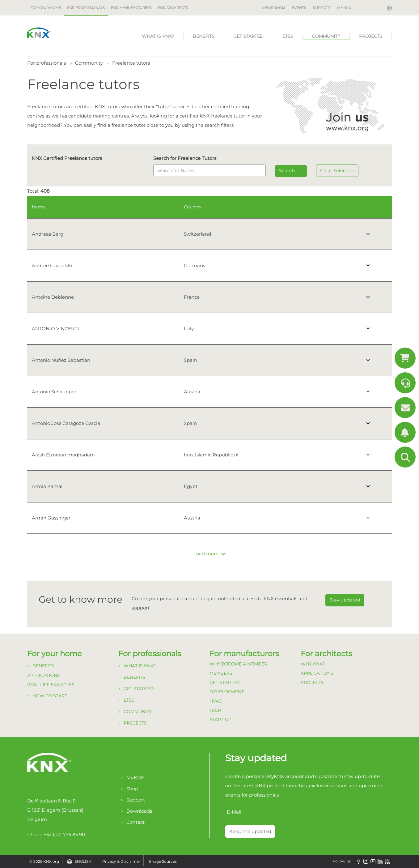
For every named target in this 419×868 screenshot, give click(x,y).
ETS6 (288, 36)
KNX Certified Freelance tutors (67, 158)
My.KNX (135, 778)
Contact (135, 822)
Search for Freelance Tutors (185, 158)
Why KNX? (313, 664)
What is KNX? (158, 36)
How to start (50, 696)
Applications (44, 675)
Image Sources (163, 861)
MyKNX (344, 8)
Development (227, 692)
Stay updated (345, 600)
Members (221, 673)
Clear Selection (337, 171)
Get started (248, 36)
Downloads (139, 811)
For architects (173, 8)
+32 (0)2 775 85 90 (64, 834)
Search (287, 171)
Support (322, 8)
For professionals (86, 8)
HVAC (216, 701)
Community (326, 36)
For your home (46, 8)
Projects (371, 36)
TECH (215, 710)
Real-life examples (51, 685)
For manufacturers (131, 8)
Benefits (204, 36)
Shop (132, 789)
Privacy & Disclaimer (121, 861)
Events (299, 8)
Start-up (220, 720)
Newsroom (274, 8)
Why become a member (238, 664)
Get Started (225, 682)
